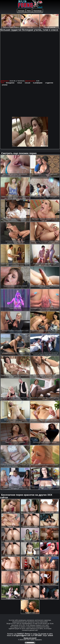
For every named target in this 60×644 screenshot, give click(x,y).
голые (19, 83)
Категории (21, 11)
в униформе (38, 83)
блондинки (10, 83)
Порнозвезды (38, 11)
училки (5, 85)
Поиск (29, 11)
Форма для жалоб (30, 638)
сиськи (28, 83)
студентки (49, 83)
